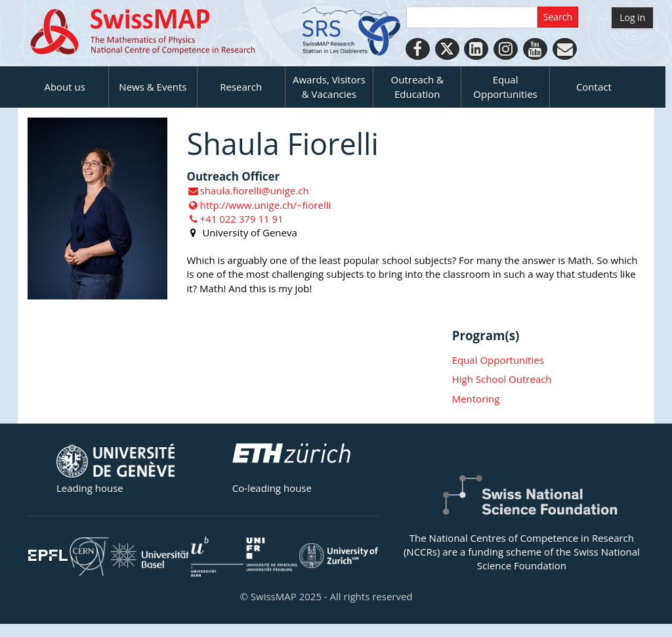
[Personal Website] (565, 49)
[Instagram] (506, 49)
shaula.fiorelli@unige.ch (248, 190)
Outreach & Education (417, 86)
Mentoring (476, 399)
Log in (632, 17)
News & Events (153, 87)
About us (64, 87)
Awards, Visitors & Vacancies (329, 86)
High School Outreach (502, 379)
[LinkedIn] (476, 49)
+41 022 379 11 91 (235, 219)
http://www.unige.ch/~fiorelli (259, 205)
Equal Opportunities (505, 86)
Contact (594, 87)
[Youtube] (535, 49)
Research (241, 87)
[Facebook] (418, 49)
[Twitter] (447, 49)
